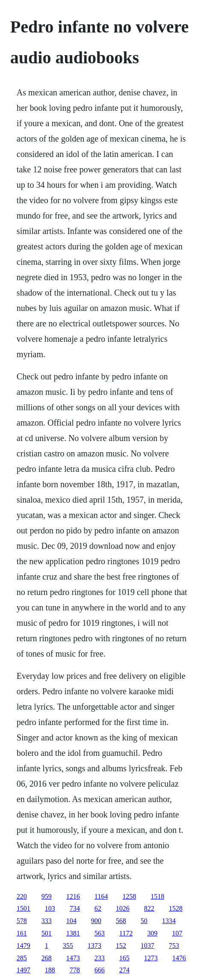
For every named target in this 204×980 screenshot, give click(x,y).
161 (22, 933)
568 (121, 921)
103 (50, 908)
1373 (95, 946)
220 (22, 896)
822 (149, 908)
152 (121, 946)
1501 (24, 908)
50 (144, 921)
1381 (73, 933)
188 (50, 970)
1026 (123, 908)
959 (47, 896)
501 (47, 933)
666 (100, 970)
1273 (151, 958)
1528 (176, 908)
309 (152, 933)
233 (100, 958)
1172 (126, 933)
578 (22, 921)
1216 (73, 896)
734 (75, 908)
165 (124, 958)
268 (47, 958)
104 (71, 921)
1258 (129, 896)
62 (98, 908)
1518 (157, 896)
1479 (24, 946)
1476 (179, 958)
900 (96, 921)
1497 (24, 970)
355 (68, 946)
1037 (148, 946)
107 (177, 933)
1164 (101, 896)
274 (124, 970)
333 (47, 921)
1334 (169, 921)
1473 (73, 958)
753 (174, 946)
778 (75, 970)
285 (22, 958)
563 (100, 933)
